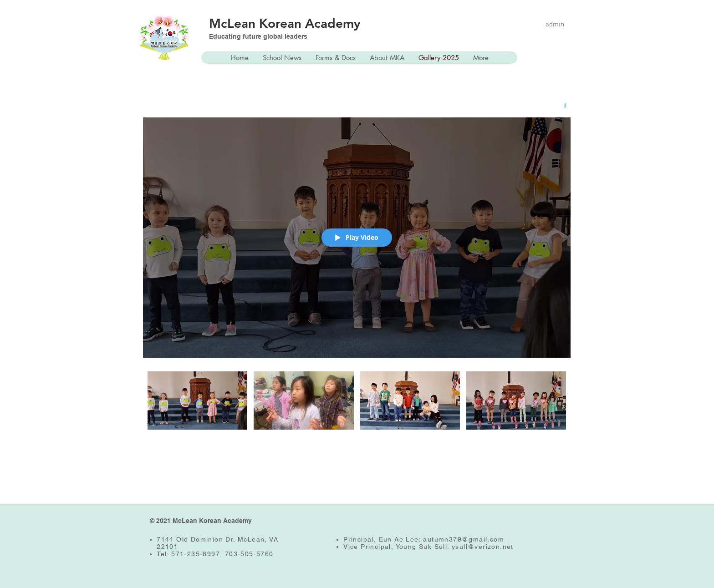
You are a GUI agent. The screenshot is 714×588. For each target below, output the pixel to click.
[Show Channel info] (562, 105)
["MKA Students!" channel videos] (357, 407)
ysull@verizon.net (483, 547)
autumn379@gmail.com (464, 539)
